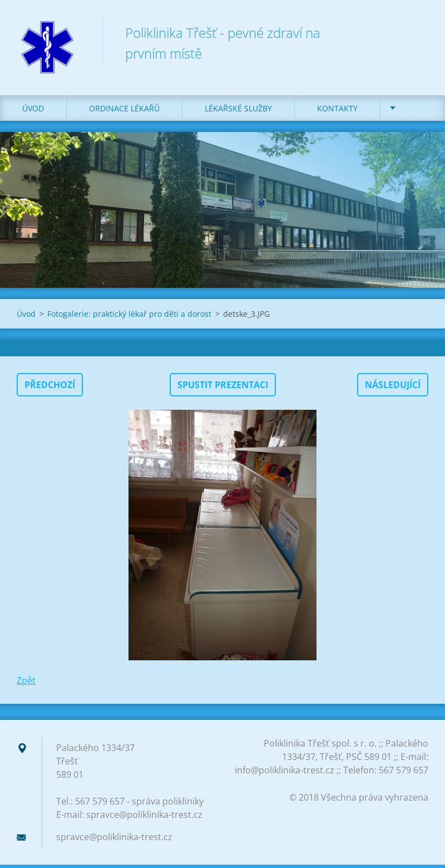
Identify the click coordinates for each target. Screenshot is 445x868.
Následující (393, 388)
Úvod (33, 111)
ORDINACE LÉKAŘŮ (124, 111)
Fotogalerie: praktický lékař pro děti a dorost (129, 317)
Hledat (416, 32)
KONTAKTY (337, 111)
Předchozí (50, 388)
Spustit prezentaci (223, 388)
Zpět (26, 684)
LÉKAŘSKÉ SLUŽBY (238, 111)
